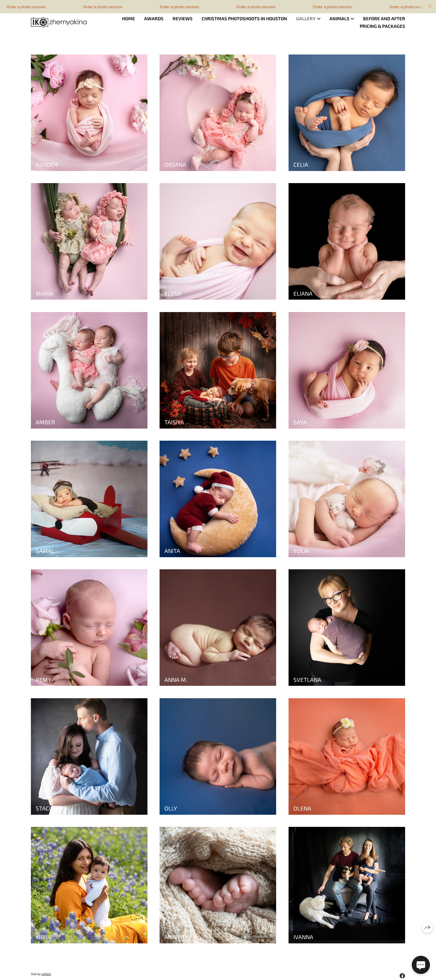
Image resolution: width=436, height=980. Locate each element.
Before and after (384, 18)
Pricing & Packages (382, 26)
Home (129, 18)
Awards (154, 18)
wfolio (46, 974)
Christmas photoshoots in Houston (244, 18)
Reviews (183, 18)
